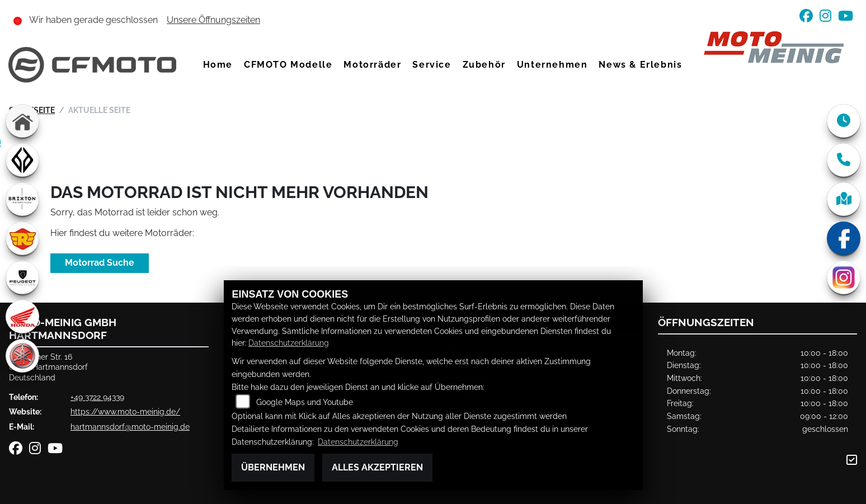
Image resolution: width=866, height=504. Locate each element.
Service (432, 65)
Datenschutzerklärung (289, 343)
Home (218, 65)
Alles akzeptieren (377, 467)
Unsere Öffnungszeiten (213, 20)
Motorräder (372, 65)
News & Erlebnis (640, 65)
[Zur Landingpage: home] (22, 121)
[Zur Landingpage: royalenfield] (22, 238)
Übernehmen (273, 467)
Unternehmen (552, 65)
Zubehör (484, 65)
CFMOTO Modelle (288, 65)
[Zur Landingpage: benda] (22, 160)
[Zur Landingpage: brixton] (22, 199)
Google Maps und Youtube (305, 402)
